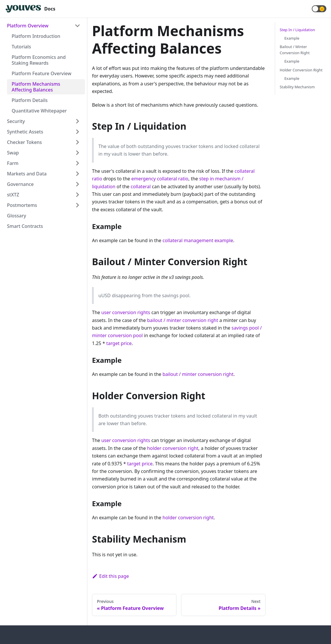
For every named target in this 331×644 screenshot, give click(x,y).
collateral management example (198, 240)
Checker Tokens (24, 142)
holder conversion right (173, 448)
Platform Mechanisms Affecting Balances (36, 87)
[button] (319, 9)
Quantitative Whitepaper (39, 111)
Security (16, 121)
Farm (13, 163)
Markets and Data (27, 174)
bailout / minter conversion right (183, 320)
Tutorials (21, 47)
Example (292, 38)
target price (119, 343)
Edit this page (110, 576)
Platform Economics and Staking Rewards (39, 60)
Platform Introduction (36, 36)
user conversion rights (126, 312)
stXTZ (13, 195)
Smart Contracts (25, 226)
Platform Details (30, 100)
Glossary (17, 216)
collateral (141, 186)
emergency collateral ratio (160, 179)
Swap (13, 153)
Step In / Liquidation (297, 30)
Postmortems (22, 205)
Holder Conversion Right (301, 70)
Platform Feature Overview (41, 73)
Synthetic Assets (25, 132)
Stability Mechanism (297, 87)
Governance (20, 184)
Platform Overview (28, 26)
